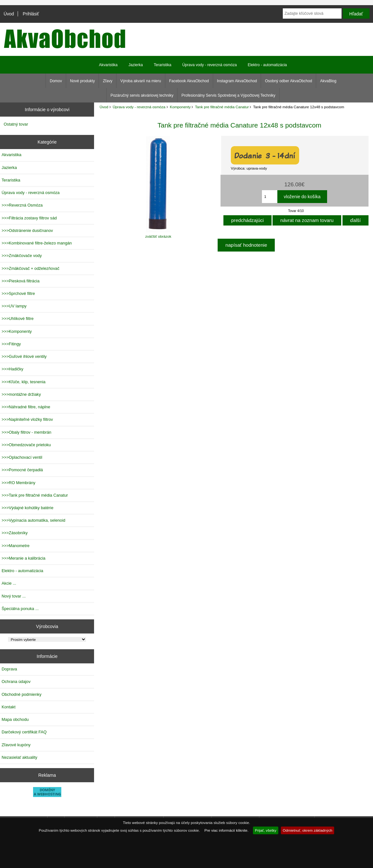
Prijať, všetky (266, 830)
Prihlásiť (31, 14)
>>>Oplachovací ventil (22, 457)
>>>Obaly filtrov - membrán (26, 432)
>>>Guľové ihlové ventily (24, 356)
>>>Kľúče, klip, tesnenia (24, 382)
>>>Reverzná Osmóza (22, 205)
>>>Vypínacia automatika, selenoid (33, 520)
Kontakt (9, 707)
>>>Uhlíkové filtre (18, 319)
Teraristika (163, 65)
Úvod (9, 14)
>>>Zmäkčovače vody (22, 256)
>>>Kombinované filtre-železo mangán (37, 243)
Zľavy (108, 81)
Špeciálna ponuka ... (20, 609)
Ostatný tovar (16, 124)
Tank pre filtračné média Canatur (222, 107)
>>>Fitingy (11, 344)
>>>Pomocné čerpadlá (22, 470)
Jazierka (136, 65)
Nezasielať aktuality (19, 757)
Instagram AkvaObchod (237, 81)
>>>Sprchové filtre (18, 293)
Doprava (9, 669)
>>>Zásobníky (15, 533)
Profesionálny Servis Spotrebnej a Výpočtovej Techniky (228, 95)
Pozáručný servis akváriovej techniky (142, 95)
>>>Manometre (16, 546)
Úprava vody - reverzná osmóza (139, 107)
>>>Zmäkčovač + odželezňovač (30, 268)
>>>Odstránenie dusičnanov (27, 230)
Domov (56, 81)
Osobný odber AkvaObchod (288, 81)
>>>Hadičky (13, 369)
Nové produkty (82, 81)
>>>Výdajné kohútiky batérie (27, 508)
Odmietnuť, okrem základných (308, 830)
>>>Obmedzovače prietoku (26, 445)
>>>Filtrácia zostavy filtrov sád (29, 218)
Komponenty (180, 107)
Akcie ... (9, 583)
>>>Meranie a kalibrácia (23, 558)
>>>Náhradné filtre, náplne (26, 407)
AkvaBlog (328, 81)
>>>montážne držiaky (21, 394)
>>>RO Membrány (18, 483)
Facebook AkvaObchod (189, 81)
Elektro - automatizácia (267, 65)
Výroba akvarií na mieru (141, 81)
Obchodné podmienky (22, 694)
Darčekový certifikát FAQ (24, 732)
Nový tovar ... (14, 596)
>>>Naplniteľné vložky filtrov (27, 419)
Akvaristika (108, 65)
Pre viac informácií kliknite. (226, 830)
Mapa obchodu (15, 719)
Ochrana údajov (16, 682)
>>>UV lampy (14, 306)
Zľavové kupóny (16, 745)
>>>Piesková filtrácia (21, 281)
